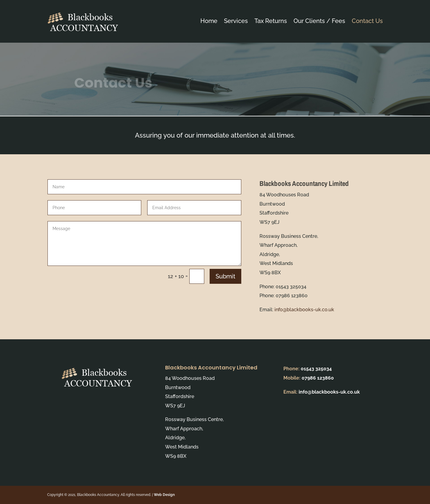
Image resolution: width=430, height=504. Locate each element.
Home (209, 21)
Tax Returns (271, 21)
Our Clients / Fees (319, 21)
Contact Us (367, 21)
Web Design (164, 495)
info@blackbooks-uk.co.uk (304, 310)
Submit (225, 276)
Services (236, 21)
